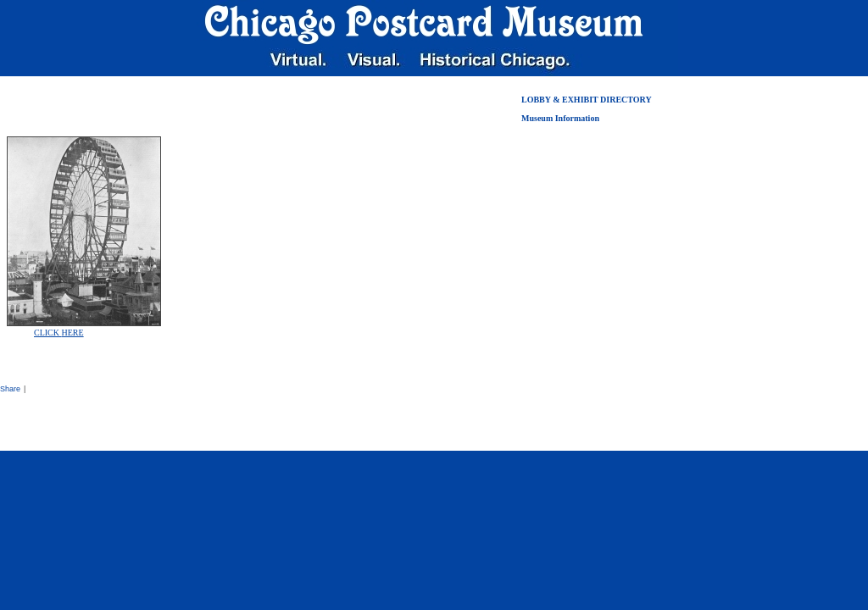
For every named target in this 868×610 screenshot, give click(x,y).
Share (10, 389)
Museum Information (560, 118)
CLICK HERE (59, 333)
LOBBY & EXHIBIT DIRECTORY (587, 100)
